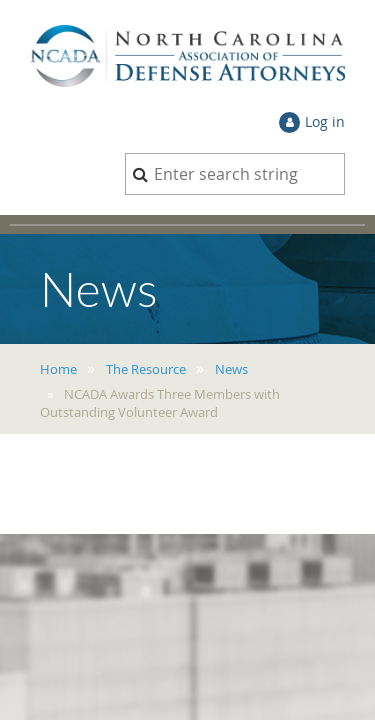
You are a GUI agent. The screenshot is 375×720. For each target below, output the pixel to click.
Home (58, 369)
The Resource (146, 369)
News (231, 369)
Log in (325, 121)
